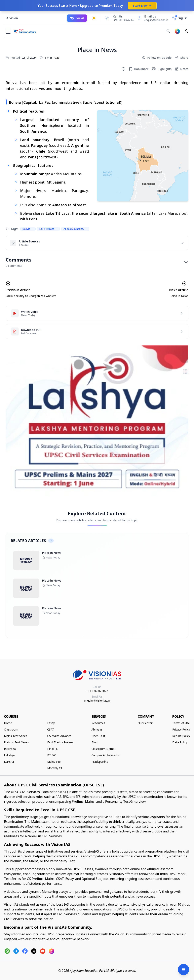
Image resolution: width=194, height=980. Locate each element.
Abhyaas (97, 729)
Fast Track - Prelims (60, 742)
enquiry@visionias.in (97, 700)
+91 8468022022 (97, 691)
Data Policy (180, 742)
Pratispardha (100, 762)
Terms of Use (181, 723)
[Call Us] (107, 18)
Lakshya (9, 755)
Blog (94, 742)
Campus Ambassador (105, 755)
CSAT (51, 729)
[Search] (168, 31)
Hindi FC (53, 749)
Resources (98, 723)
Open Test (98, 736)
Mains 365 (54, 762)
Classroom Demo (103, 749)
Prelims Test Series (16, 742)
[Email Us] (152, 18)
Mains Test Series (16, 736)
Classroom (11, 729)
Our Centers (146, 723)
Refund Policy (181, 736)
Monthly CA (55, 768)
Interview (10, 749)
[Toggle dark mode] (94, 18)
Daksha (9, 762)
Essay (51, 723)
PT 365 (52, 755)
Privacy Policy (181, 729)
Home (8, 723)
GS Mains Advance (59, 736)
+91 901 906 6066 (124, 20)
